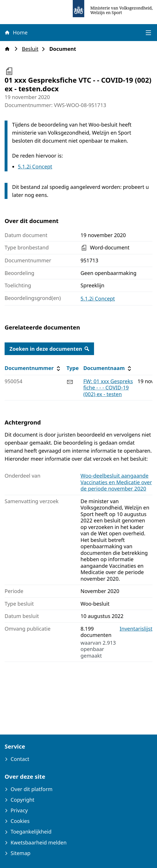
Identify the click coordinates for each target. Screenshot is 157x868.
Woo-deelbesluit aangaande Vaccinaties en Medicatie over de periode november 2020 (116, 482)
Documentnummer (33, 368)
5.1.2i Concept (35, 166)
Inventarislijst (136, 629)
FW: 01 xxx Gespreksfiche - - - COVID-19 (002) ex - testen (108, 388)
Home (16, 32)
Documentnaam (108, 368)
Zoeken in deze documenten (49, 349)
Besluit (32, 49)
